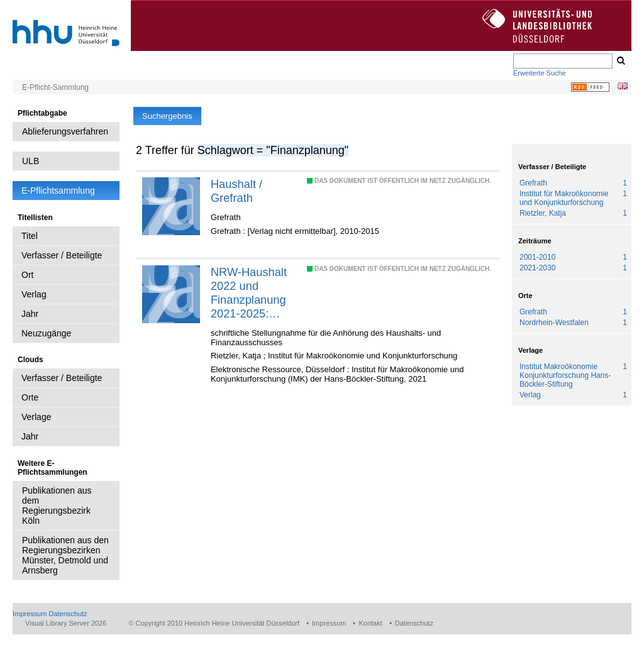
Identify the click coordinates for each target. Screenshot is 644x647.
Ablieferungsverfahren (65, 131)
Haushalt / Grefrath (236, 191)
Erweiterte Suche (540, 73)
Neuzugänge (46, 333)
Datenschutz (68, 614)
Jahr (30, 314)
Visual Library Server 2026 (66, 623)
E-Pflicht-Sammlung (55, 87)
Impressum (30, 614)
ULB (31, 161)
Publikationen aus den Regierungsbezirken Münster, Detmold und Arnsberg (65, 555)
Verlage (36, 417)
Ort (27, 275)
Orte (30, 397)
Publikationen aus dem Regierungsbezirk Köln (57, 506)
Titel (30, 236)
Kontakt (370, 623)
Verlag (34, 294)
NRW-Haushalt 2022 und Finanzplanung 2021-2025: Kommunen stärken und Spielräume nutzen (249, 293)
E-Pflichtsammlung (58, 191)
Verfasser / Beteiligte (62, 255)
